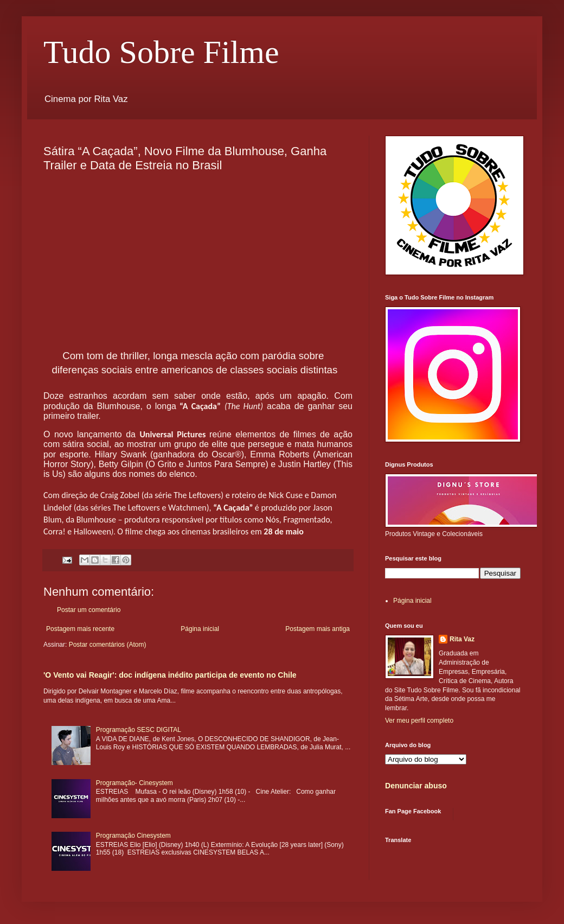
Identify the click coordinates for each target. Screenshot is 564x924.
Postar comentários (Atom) (108, 645)
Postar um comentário (89, 610)
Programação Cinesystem (133, 836)
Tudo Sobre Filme (161, 52)
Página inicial (200, 629)
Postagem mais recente (80, 629)
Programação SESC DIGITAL (139, 730)
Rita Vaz (462, 639)
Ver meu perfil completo (419, 721)
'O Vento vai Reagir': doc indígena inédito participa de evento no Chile (170, 675)
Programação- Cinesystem (134, 783)
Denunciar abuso (416, 786)
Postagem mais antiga (318, 629)
